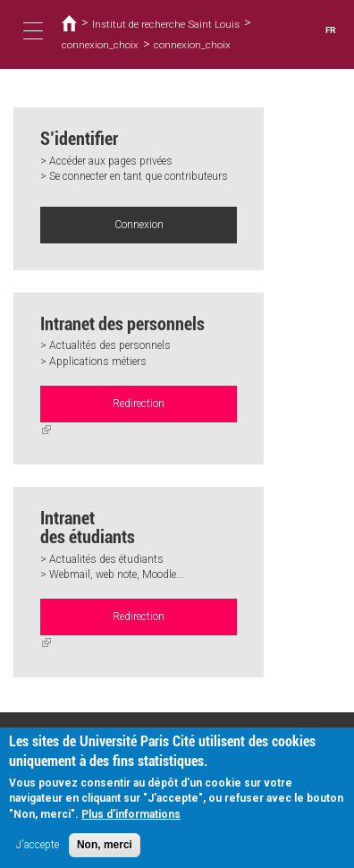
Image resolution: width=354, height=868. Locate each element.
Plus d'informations (131, 821)
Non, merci (105, 851)
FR (331, 30)
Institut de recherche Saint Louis (166, 24)
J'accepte (38, 851)
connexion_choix (100, 45)
